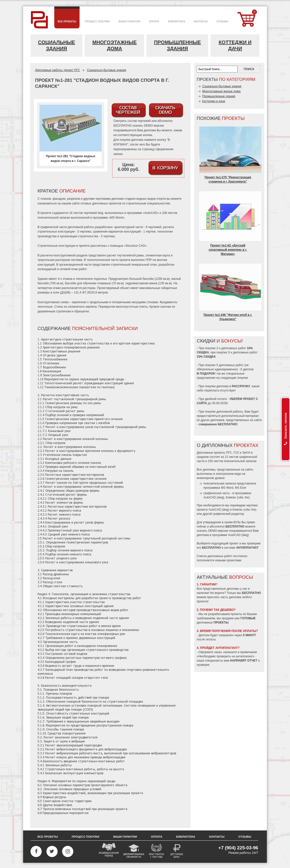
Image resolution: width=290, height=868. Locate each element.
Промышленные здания (177, 45)
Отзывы (245, 837)
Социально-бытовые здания (107, 70)
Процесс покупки (85, 837)
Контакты (217, 837)
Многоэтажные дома (114, 45)
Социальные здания (57, 45)
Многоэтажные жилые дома (221, 91)
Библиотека (186, 837)
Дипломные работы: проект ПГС (57, 70)
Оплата (157, 837)
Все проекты (48, 837)
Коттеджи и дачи (235, 45)
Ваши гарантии (125, 837)
